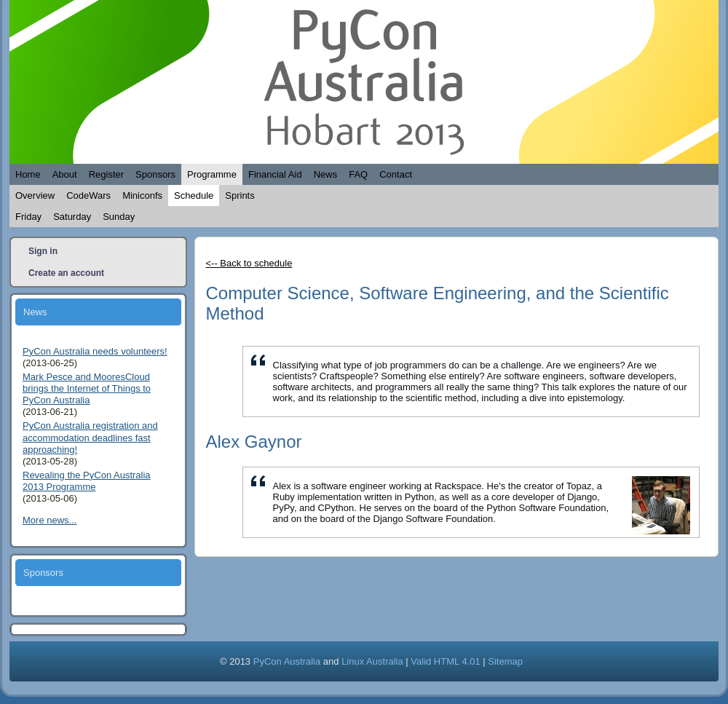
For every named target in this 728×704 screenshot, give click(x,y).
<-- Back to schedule (249, 263)
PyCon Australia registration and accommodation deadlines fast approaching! (90, 438)
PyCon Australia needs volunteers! (95, 351)
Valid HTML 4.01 (445, 661)
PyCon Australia (287, 661)
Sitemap (505, 661)
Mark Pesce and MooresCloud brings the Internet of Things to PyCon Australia (87, 389)
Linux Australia (372, 661)
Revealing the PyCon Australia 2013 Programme (87, 481)
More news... (50, 520)
